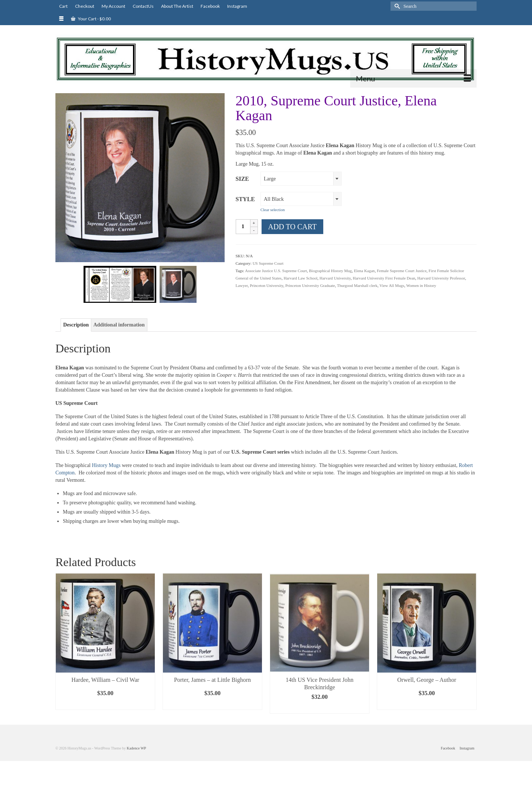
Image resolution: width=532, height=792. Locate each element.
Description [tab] (76, 325)
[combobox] (301, 179)
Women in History (421, 285)
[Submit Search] (396, 6)
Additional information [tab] (119, 325)
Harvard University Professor (441, 278)
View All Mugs (392, 285)
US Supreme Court (268, 263)
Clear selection (273, 210)
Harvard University (335, 278)
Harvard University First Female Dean (384, 278)
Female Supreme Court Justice (402, 271)
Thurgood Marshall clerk (357, 285)
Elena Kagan (364, 271)
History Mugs (105, 465)
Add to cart (292, 227)
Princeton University (267, 285)
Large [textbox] (270, 179)
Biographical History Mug (330, 271)
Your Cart (91, 19)
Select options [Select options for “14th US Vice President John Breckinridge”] (320, 708)
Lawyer (242, 285)
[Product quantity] (243, 227)
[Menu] (413, 78)
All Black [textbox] (274, 199)
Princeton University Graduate (310, 285)
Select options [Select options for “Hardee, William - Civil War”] (105, 704)
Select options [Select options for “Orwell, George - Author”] (427, 704)
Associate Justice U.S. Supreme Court (276, 271)
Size (242, 179)
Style (245, 199)
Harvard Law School (301, 278)
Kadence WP (136, 748)
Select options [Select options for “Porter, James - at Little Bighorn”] (212, 704)
